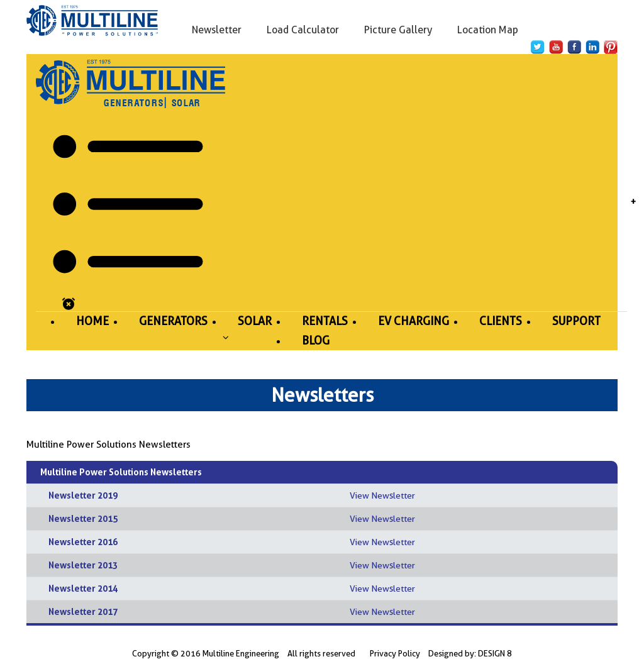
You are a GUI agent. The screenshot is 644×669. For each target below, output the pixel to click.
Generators (173, 321)
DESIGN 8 (495, 653)
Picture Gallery (398, 30)
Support (576, 321)
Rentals (325, 321)
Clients (501, 321)
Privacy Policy (395, 653)
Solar (255, 321)
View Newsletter (382, 495)
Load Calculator (303, 30)
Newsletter (217, 30)
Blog (316, 340)
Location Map (488, 30)
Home (92, 321)
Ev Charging (414, 321)
